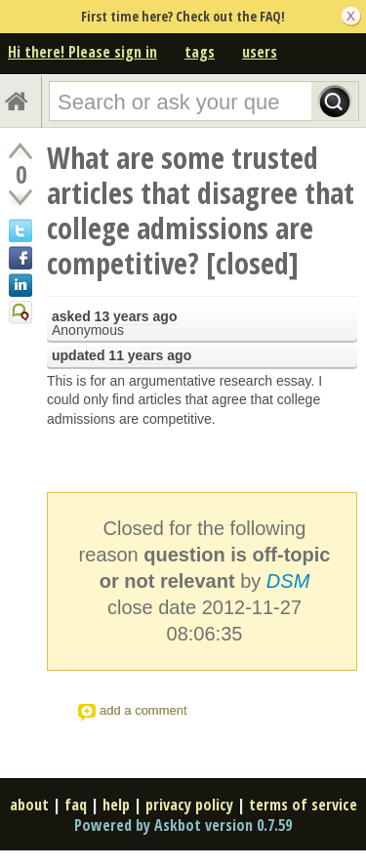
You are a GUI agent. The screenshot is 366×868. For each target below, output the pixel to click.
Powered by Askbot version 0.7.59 (183, 825)
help (116, 805)
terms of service (303, 805)
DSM (288, 581)
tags (200, 52)
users (260, 52)
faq (76, 805)
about (29, 805)
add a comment (143, 710)
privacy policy (189, 805)
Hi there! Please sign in (82, 52)
